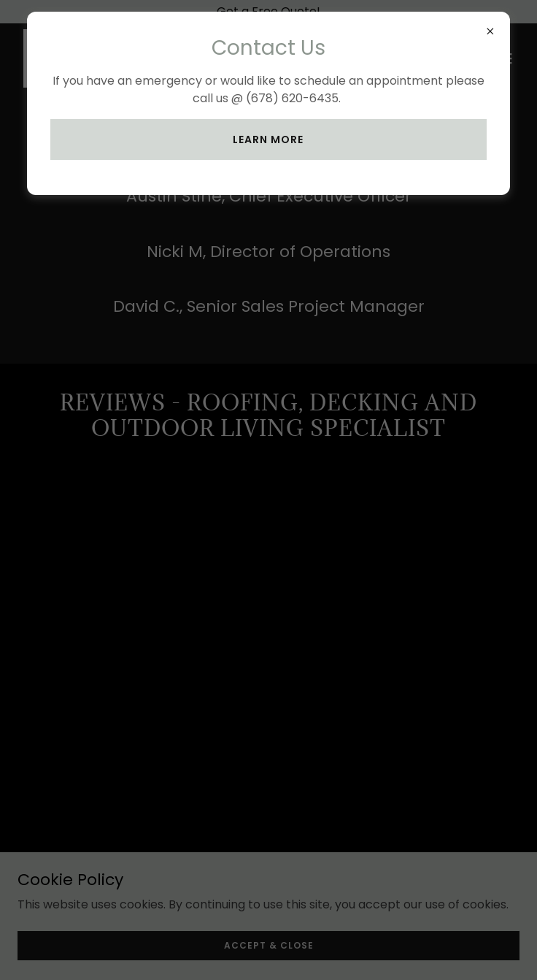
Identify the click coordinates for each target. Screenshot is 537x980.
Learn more (268, 139)
